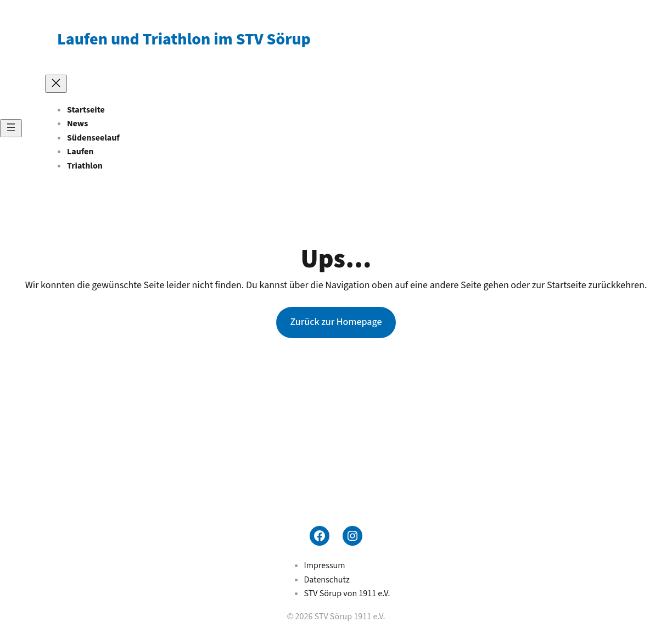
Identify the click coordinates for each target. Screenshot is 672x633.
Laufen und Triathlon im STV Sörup (184, 39)
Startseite (86, 110)
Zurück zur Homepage (336, 322)
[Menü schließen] (56, 84)
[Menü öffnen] (11, 128)
